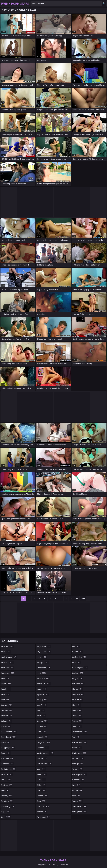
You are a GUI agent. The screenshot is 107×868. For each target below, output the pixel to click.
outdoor (43, 806)
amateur (8, 646)
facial (6, 780)
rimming (78, 684)
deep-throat (9, 732)
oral (41, 790)
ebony (6, 753)
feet (5, 790)
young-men (79, 812)
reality (78, 673)
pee (76, 646)
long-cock (43, 742)
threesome (80, 732)
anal (6, 652)
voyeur (78, 769)
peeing (77, 652)
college (7, 721)
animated (8, 668)
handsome (44, 668)
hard (41, 673)
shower (78, 700)
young (78, 801)
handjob (43, 662)
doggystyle (8, 748)
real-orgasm (80, 668)
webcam (78, 780)
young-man (79, 806)
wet (76, 785)
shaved (78, 689)
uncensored (80, 742)
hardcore (43, 678)
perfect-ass (79, 657)
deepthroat (9, 737)
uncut (77, 748)
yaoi (76, 796)
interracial (44, 684)
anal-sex (7, 662)
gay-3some (44, 646)
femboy (7, 796)
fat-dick (7, 785)
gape (6, 812)
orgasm (42, 796)
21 (71, 599)
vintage (78, 764)
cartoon (7, 705)
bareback (8, 673)
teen (77, 726)
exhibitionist (9, 769)
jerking (42, 700)
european (7, 764)
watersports (80, 774)
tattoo (78, 721)
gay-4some (44, 652)
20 (66, 599)
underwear (79, 753)
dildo (6, 742)
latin (41, 732)
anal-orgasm (9, 657)
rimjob (78, 678)
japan (42, 689)
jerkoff (42, 705)
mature (42, 758)
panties (42, 812)
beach (6, 689)
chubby (7, 710)
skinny (77, 710)
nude (41, 780)
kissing (42, 721)
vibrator (78, 758)
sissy (77, 705)
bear (5, 694)
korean (42, 726)
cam (5, 700)
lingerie (42, 737)
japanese (43, 694)
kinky (41, 716)
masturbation (45, 753)
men (41, 769)
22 (77, 599)
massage (43, 748)
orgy (41, 801)
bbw (5, 678)
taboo (77, 716)
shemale (78, 694)
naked (42, 774)
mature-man (44, 764)
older (41, 785)
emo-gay (7, 758)
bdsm (6, 684)
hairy (42, 657)
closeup (7, 716)
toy (76, 737)
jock (41, 710)
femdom (7, 801)
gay (6, 817)
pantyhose (43, 817)
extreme (7, 774)
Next (83, 599)
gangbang (8, 806)
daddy (6, 726)
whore (77, 790)
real (77, 662)
